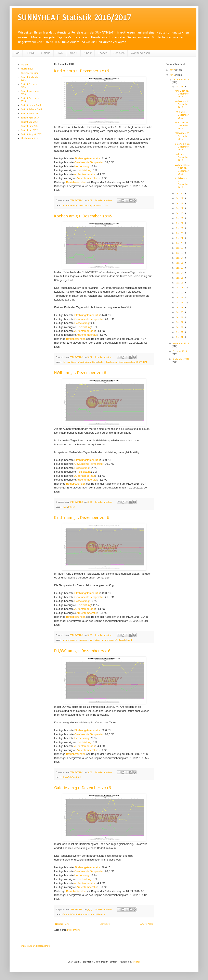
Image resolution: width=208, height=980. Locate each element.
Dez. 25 (180, 218)
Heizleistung (82, 166)
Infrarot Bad (75, 777)
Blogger (136, 962)
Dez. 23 (180, 228)
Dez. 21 (180, 238)
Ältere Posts (147, 924)
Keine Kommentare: (104, 200)
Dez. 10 (180, 293)
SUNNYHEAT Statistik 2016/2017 (74, 17)
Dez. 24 (180, 223)
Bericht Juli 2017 (29, 130)
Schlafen (119, 53)
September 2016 (181, 359)
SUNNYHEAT (141, 362)
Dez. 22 (180, 233)
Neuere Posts (62, 924)
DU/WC (30, 53)
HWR (60, 53)
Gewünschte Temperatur (89, 162)
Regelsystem (112, 362)
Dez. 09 (180, 298)
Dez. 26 (180, 214)
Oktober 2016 (180, 352)
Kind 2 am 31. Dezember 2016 (82, 71)
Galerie (46, 53)
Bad (17, 53)
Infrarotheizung (70, 206)
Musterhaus (27, 69)
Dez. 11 (180, 288)
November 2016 (181, 344)
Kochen (102, 53)
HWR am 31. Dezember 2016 (80, 373)
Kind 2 (88, 53)
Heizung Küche (69, 362)
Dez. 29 (180, 199)
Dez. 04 (180, 322)
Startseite (105, 924)
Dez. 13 (180, 278)
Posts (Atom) (74, 930)
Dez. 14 (180, 273)
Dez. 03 (180, 328)
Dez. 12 (180, 283)
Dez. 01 (180, 337)
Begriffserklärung (30, 73)
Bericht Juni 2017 (30, 126)
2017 (173, 70)
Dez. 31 (180, 87)
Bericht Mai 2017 (29, 122)
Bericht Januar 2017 (31, 105)
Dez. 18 (180, 253)
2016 (173, 75)
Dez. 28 (180, 204)
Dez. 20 (180, 243)
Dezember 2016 (181, 80)
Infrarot (72, 507)
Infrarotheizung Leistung (89, 640)
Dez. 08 (180, 303)
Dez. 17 (180, 258)
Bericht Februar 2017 (31, 110)
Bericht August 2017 (31, 135)
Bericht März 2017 (30, 114)
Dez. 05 (180, 318)
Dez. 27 (180, 208)
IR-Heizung (100, 914)
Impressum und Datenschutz (36, 946)
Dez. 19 (180, 248)
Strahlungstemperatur (87, 158)
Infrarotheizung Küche (87, 362)
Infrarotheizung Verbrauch (90, 206)
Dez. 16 (180, 263)
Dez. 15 (180, 268)
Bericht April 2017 (30, 118)
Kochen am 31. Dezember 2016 (83, 216)
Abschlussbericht (29, 139)
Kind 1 (74, 53)
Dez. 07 (180, 308)
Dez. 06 (180, 313)
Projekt (24, 65)
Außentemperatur (85, 174)
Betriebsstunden (76, 182)
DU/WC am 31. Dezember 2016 (82, 651)
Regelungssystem (127, 362)
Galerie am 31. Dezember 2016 (83, 788)
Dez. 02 (180, 332)
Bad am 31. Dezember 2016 (182, 158)
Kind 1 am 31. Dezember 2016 (82, 518)
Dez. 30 (180, 194)
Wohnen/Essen (140, 53)
